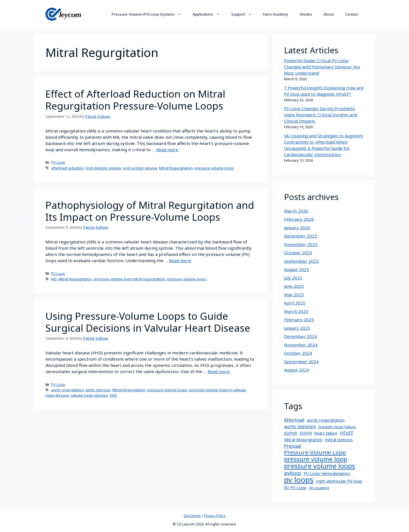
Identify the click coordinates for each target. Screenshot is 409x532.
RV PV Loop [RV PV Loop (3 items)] (295, 488)
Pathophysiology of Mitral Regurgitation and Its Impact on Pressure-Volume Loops (150, 211)
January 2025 (297, 328)
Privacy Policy (215, 516)
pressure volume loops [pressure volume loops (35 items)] (320, 466)
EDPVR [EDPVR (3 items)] (291, 433)
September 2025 (301, 261)
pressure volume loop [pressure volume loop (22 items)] (316, 459)
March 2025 (296, 311)
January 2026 (297, 228)
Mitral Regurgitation (176, 168)
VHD (113, 395)
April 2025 (295, 303)
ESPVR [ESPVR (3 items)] (306, 433)
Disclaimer (192, 516)
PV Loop (58, 162)
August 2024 (297, 370)
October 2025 (298, 253)
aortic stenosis (98, 390)
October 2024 (298, 353)
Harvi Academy (276, 14)
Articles (306, 14)
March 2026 (296, 211)
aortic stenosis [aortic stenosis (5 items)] (300, 426)
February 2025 (299, 319)
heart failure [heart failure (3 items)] (326, 433)
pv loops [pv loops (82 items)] (299, 480)
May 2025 (294, 295)
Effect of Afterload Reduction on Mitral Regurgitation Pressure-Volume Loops (135, 100)
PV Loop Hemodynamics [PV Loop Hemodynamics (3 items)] (327, 473)
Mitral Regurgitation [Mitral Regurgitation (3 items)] (303, 440)
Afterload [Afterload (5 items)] (294, 420)
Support (244, 14)
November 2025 (301, 244)
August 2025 (297, 269)
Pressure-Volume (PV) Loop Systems (149, 14)
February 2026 (299, 219)
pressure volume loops (214, 168)
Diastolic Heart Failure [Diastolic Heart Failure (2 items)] (337, 427)
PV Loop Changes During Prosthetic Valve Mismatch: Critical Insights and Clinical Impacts (321, 115)
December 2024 (301, 336)
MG (54, 279)
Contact (351, 14)
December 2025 (301, 236)
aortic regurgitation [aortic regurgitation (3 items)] (326, 420)
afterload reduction (68, 168)
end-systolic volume (140, 168)
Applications (209, 14)
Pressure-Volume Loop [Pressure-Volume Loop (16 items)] (315, 452)
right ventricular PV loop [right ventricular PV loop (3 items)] (339, 481)
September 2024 (301, 361)
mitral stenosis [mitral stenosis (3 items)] (339, 440)
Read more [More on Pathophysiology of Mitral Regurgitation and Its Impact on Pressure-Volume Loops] (180, 260)
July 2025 (293, 278)
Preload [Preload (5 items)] (293, 446)
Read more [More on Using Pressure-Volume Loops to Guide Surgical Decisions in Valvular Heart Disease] (219, 371)
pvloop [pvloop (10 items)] (293, 473)
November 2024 (301, 345)
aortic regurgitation (67, 390)
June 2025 (294, 286)
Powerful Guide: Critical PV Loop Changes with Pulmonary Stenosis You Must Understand (322, 67)
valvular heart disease (89, 395)
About (329, 14)
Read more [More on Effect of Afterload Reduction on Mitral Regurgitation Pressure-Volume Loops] (167, 150)
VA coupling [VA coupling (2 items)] (319, 488)
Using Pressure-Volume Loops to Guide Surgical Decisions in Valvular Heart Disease (148, 322)
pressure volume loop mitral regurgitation (129, 279)
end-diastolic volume (104, 168)
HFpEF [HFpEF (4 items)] (347, 433)
